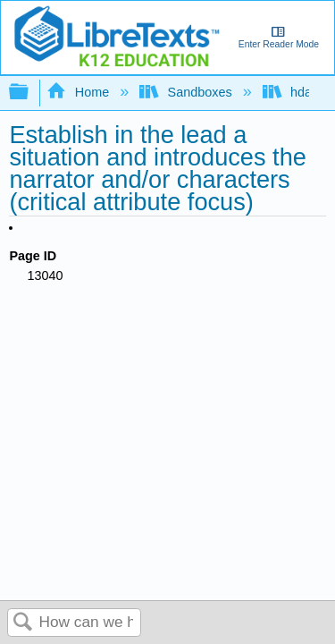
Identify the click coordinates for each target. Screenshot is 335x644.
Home (80, 92)
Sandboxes (187, 92)
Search (23, 623)
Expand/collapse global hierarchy (30, 93)
